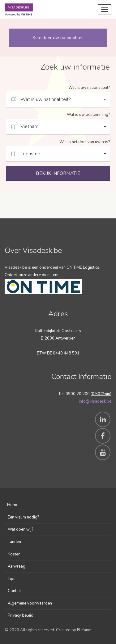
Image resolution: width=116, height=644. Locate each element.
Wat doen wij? (20, 529)
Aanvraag (17, 566)
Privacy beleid (21, 615)
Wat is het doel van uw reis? (85, 142)
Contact (15, 591)
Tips (12, 579)
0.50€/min (101, 394)
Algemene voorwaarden (30, 603)
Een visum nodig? (23, 517)
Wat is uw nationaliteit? (89, 88)
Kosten (14, 554)
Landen (14, 542)
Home (13, 505)
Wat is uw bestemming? (88, 115)
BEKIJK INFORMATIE (58, 173)
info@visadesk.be (95, 401)
